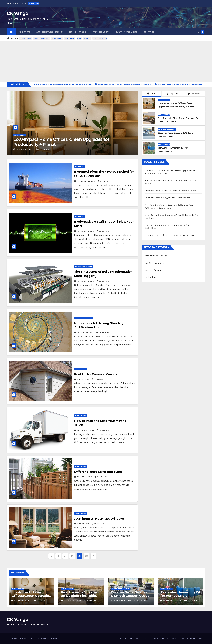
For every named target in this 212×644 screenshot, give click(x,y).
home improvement (41, 38)
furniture (87, 38)
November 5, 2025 (123, 601)
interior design (25, 38)
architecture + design (50, 32)
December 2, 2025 (25, 149)
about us (24, 32)
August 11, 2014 (85, 477)
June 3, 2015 (83, 379)
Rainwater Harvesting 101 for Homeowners (167, 198)
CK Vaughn (42, 149)
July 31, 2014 (83, 524)
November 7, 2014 (86, 430)
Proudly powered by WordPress (20, 638)
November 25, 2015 (86, 181)
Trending (194, 94)
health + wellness (126, 32)
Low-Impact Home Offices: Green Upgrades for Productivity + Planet (61, 142)
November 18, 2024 (173, 601)
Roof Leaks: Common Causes (95, 374)
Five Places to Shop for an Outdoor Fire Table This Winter (79, 596)
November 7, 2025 (73, 601)
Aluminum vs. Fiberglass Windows (99, 519)
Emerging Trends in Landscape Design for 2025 (170, 235)
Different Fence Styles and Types (98, 472)
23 (86, 556)
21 (72, 556)
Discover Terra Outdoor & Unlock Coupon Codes (170, 191)
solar (79, 38)
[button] (198, 32)
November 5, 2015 (86, 231)
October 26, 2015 (86, 333)
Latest (152, 94)
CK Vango (17, 13)
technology (101, 32)
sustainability (57, 38)
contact (149, 32)
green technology (100, 38)
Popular (172, 94)
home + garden (78, 32)
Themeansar (55, 638)
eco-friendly (70, 38)
